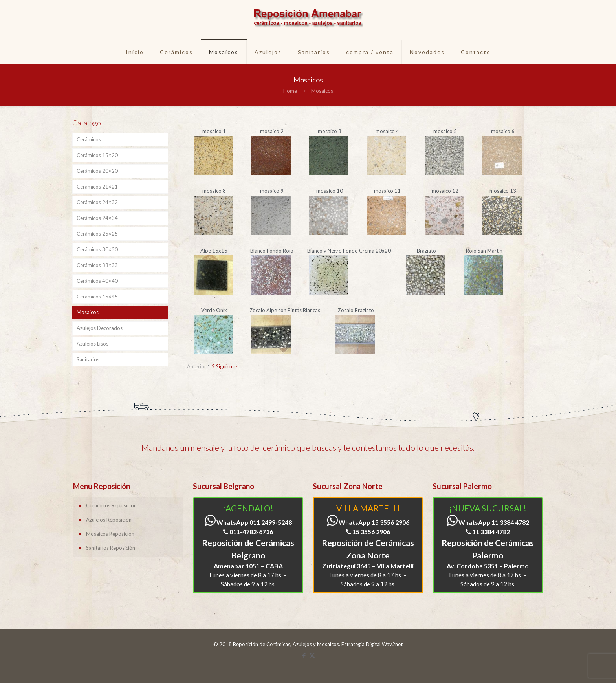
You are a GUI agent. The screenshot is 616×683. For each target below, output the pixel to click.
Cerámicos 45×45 (97, 297)
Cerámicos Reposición (111, 505)
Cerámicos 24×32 (97, 202)
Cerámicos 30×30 (97, 249)
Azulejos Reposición (109, 520)
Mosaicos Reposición (110, 534)
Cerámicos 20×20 (97, 171)
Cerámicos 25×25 (97, 234)
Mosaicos (88, 312)
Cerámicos (89, 139)
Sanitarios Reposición (111, 548)
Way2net (392, 644)
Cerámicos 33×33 (97, 265)
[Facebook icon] (304, 655)
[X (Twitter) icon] (312, 655)
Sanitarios (88, 359)
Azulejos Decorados (100, 328)
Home (290, 91)
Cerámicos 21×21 (97, 187)
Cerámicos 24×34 (97, 218)
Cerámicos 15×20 (97, 155)
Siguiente (226, 366)
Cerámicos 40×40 (97, 281)
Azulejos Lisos (93, 344)
